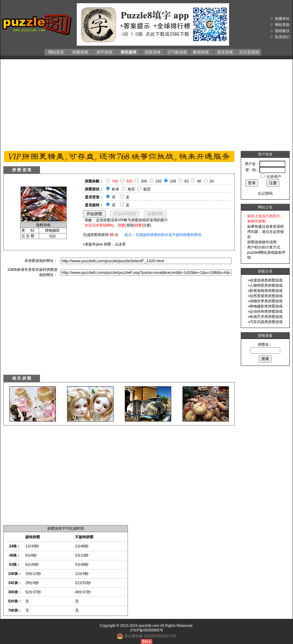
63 (187, 181)
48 (199, 181)
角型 (131, 189)
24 (212, 181)
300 (144, 181)
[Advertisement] (147, 104)
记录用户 (274, 177)
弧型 (147, 189)
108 (173, 181)
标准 (115, 189)
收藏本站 (282, 19)
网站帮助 (282, 25)
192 (158, 181)
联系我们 (282, 37)
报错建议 (282, 31)
